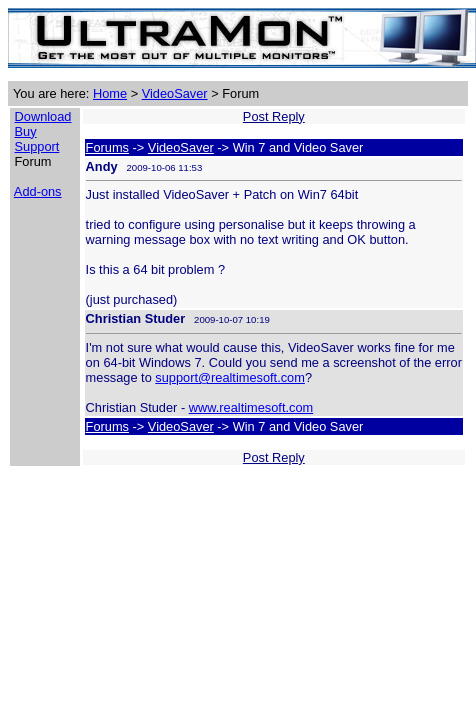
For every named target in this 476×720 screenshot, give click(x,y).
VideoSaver (175, 93)
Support (37, 146)
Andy (102, 166)
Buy (26, 131)
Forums (107, 147)
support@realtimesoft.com (230, 377)
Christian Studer (136, 318)
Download (43, 116)
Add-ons (38, 191)
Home (110, 93)
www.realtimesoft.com (251, 407)
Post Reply (274, 116)
